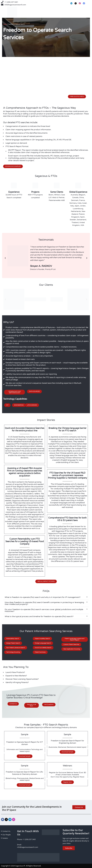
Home (5, 24)
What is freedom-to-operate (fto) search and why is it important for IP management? (43, 597)
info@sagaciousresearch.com (15, 5)
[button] (5, 258)
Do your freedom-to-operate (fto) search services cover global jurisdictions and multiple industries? (44, 610)
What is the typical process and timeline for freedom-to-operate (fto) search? (39, 616)
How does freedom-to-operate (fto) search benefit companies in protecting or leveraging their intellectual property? (44, 603)
